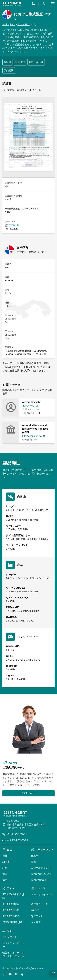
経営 (5, 868)
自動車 (35, 856)
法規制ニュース (40, 904)
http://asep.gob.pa (32, 436)
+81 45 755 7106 (31, 413)
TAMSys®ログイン (41, 880)
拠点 (5, 880)
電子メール (28, 406)
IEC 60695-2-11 (11, 910)
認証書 (7, 62)
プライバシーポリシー (13, 945)
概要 (5, 856)
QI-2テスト (37, 916)
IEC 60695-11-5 (11, 916)
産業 (33, 862)
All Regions (9, 24)
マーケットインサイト (42, 896)
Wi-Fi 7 (35, 910)
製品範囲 (9, 70)
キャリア (36, 922)
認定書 (6, 862)
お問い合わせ (36, 62)
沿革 (5, 874)
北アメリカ (24, 24)
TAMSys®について (41, 874)
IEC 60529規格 (11, 904)
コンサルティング (41, 868)
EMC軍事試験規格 (12, 922)
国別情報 (20, 62)
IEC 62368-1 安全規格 (13, 896)
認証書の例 (14, 225)
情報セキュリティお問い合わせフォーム (13, 954)
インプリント (10, 937)
